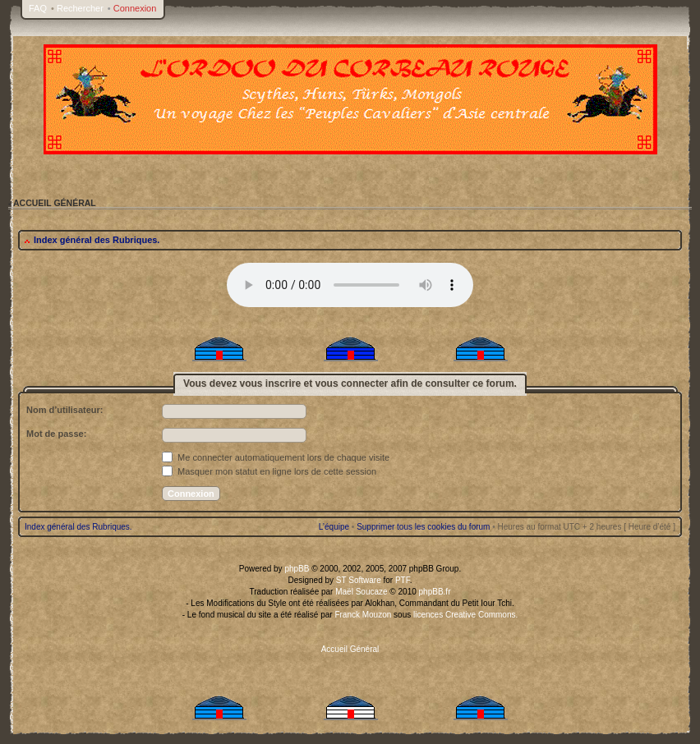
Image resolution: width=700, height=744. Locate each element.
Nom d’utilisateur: (65, 410)
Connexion (135, 8)
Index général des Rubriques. (97, 240)
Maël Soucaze (361, 592)
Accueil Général (350, 649)
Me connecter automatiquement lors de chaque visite (276, 457)
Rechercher (80, 8)
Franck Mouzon (363, 615)
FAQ (38, 8)
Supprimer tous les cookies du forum (423, 527)
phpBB (297, 569)
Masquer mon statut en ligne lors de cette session (269, 471)
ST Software (359, 580)
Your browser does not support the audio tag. (350, 285)
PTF (403, 580)
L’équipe (334, 527)
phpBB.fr (435, 592)
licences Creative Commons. (465, 615)
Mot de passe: (56, 434)
